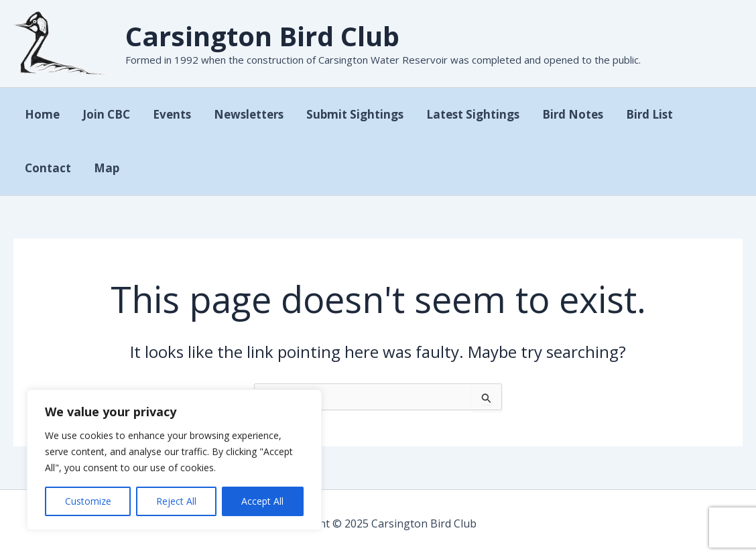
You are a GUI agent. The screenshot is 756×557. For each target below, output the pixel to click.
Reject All (176, 501)
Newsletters (249, 114)
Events (172, 114)
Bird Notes (573, 114)
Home (42, 114)
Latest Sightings (473, 114)
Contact (48, 168)
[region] (174, 460)
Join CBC (106, 114)
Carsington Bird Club (262, 36)
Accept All (262, 501)
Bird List (649, 114)
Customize (88, 501)
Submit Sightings (355, 114)
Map (107, 168)
